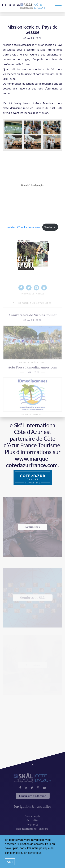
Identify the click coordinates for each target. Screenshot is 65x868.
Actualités (32, 820)
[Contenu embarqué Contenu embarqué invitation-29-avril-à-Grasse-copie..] (32, 186)
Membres (33, 824)
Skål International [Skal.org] (32, 829)
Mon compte (33, 816)
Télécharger (50, 229)
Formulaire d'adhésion (33, 796)
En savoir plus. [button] (33, 853)
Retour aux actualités (32, 312)
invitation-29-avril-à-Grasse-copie (24, 229)
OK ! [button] (10, 862)
